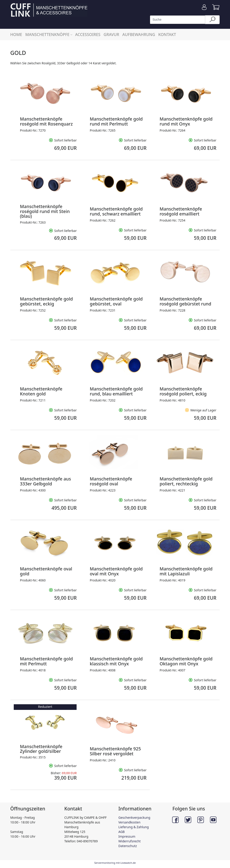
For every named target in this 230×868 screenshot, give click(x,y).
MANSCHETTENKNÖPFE (49, 34)
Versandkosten (130, 822)
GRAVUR (111, 34)
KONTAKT (167, 34)
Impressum (127, 836)
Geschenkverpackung (134, 818)
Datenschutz (128, 846)
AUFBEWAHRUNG (139, 34)
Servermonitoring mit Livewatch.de (115, 863)
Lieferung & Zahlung (134, 827)
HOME (16, 34)
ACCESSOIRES (88, 34)
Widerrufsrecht (130, 841)
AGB (122, 832)
